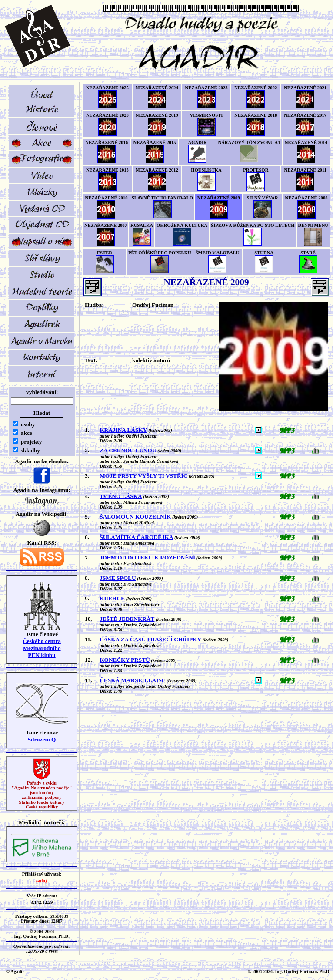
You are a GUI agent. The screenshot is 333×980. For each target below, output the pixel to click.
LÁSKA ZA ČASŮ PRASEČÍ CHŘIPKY (150, 639)
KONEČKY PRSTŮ (125, 660)
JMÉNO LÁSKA (121, 496)
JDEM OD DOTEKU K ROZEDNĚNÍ (147, 557)
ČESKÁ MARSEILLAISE (132, 680)
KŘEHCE (112, 598)
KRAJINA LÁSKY (123, 430)
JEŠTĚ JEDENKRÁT (127, 619)
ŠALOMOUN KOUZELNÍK (135, 517)
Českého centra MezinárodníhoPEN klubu (42, 648)
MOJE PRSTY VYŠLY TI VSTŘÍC (143, 476)
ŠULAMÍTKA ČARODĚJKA (136, 537)
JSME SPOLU (118, 578)
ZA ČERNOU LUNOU (128, 450)
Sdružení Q (42, 739)
